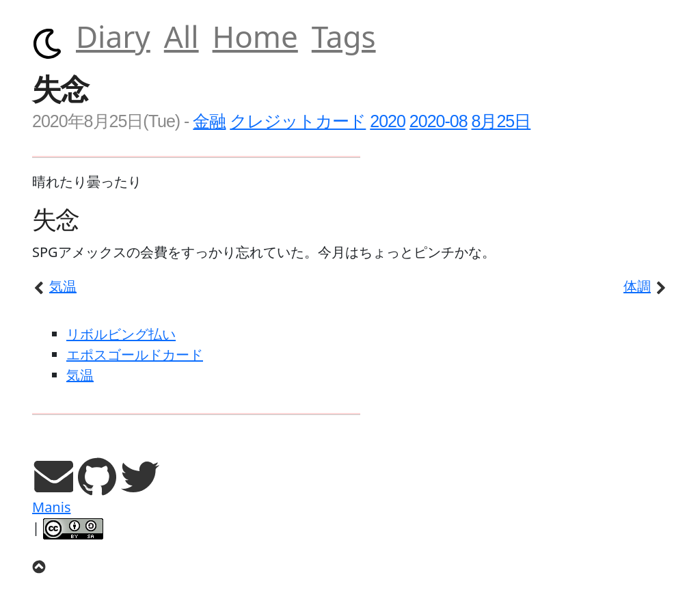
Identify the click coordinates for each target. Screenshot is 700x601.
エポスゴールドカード (135, 355)
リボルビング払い (121, 334)
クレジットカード (298, 121)
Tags (344, 36)
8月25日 (501, 121)
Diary (113, 36)
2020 (388, 121)
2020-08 (439, 121)
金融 (209, 121)
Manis (51, 507)
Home (255, 36)
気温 (54, 286)
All (181, 36)
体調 (646, 286)
